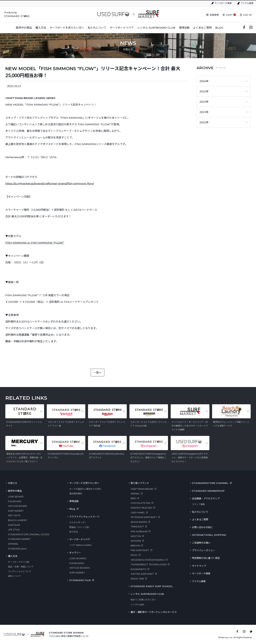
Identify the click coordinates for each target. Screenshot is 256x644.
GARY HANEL (138, 513)
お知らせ (13, 483)
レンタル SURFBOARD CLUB (147, 594)
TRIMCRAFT (137, 527)
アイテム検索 (247, 3)
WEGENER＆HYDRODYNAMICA (148, 560)
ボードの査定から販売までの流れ (85, 489)
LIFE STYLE (14, 530)
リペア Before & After (81, 545)
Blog (72, 509)
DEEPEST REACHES (141, 508)
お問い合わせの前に (202, 527)
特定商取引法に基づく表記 (206, 558)
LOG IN (247, 15)
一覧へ (98, 373)
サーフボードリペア (80, 539)
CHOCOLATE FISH (141, 503)
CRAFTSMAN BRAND (142, 489)
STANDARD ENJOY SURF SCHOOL (152, 586)
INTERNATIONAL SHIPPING (209, 535)
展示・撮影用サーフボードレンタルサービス (154, 612)
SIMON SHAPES (139, 522)
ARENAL (135, 494)
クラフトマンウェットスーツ (84, 517)
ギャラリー (75, 553)
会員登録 (214, 15)
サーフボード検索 (223, 3)
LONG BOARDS (78, 558)
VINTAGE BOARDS (80, 568)
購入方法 (13, 556)
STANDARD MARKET (19, 539)
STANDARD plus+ (17, 549)
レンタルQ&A (137, 604)
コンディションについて (20, 571)
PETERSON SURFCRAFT (144, 517)
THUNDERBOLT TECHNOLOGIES (149, 564)
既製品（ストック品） (80, 527)
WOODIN (136, 541)
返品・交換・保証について (21, 567)
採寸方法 (74, 532)
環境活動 (74, 501)
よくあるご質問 (200, 519)
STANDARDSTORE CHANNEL (210, 483)
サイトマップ (199, 566)
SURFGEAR (14, 525)
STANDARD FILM (80, 580)
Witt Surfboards (139, 531)
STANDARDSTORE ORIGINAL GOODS (29, 534)
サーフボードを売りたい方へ (84, 483)
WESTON (136, 536)
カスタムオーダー (78, 522)
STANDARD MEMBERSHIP (208, 491)
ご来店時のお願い (201, 543)
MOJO (134, 555)
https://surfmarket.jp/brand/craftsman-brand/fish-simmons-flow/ (50, 183)
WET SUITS (14, 515)
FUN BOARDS (77, 563)
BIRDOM (135, 546)
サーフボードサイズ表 (19, 562)
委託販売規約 (76, 494)
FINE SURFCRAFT (140, 550)
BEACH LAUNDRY (18, 520)
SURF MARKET (16, 511)
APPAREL (13, 544)
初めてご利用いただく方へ (143, 600)
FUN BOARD (15, 501)
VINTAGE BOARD (18, 506)
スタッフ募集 (198, 504)
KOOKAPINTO (138, 569)
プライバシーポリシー (204, 550)
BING (133, 498)
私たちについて (200, 512)
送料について (14, 576)
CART (229, 15)
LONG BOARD (16, 497)
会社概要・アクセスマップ (206, 498)
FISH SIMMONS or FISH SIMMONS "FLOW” (35, 243)
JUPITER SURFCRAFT (142, 574)
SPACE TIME (137, 579)
